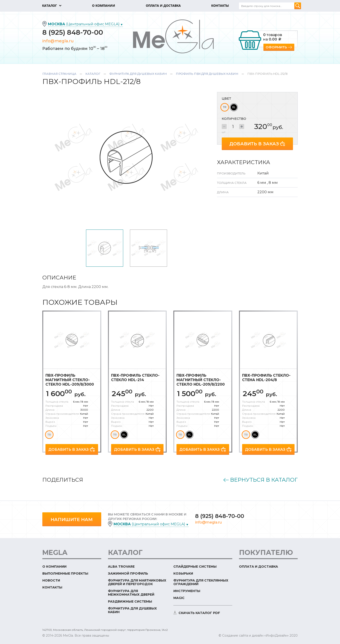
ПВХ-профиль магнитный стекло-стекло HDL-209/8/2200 (201, 380)
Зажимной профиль (128, 573)
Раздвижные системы (130, 601)
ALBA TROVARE (121, 567)
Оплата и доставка (258, 567)
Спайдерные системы (195, 567)
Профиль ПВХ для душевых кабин (207, 74)
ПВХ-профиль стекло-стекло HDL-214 (135, 378)
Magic (179, 598)
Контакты (52, 587)
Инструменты (187, 591)
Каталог (93, 74)
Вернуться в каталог (264, 480)
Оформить (276, 47)
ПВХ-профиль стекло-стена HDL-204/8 (266, 378)
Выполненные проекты (65, 573)
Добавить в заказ (254, 144)
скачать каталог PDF (199, 613)
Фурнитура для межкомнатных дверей (131, 593)
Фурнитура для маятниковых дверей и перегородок (137, 582)
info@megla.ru (58, 41)
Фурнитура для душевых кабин (138, 74)
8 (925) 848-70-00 (73, 32)
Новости (51, 580)
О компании (54, 567)
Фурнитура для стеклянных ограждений (201, 582)
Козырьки (183, 573)
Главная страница (59, 74)
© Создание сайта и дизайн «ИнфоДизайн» (254, 635)
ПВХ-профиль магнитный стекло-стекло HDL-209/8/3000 (70, 380)
